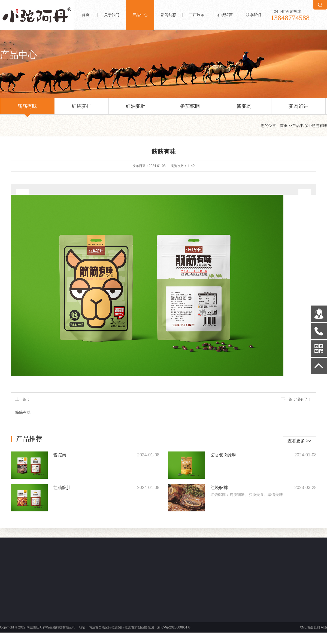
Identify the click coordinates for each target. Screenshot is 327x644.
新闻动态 (168, 15)
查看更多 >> (299, 441)
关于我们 (112, 15)
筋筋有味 (27, 109)
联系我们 (253, 15)
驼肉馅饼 (298, 109)
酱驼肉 (244, 109)
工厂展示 (197, 15)
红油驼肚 (136, 109)
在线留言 (225, 15)
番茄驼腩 (190, 109)
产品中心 (140, 15)
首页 (86, 15)
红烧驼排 (81, 109)
